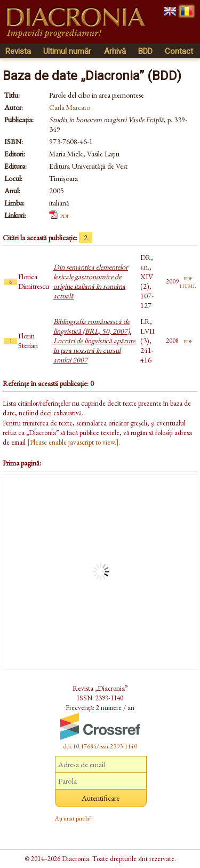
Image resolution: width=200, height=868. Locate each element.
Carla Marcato (70, 107)
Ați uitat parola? (73, 818)
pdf (65, 215)
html (188, 285)
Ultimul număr (67, 51)
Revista (18, 51)
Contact (179, 51)
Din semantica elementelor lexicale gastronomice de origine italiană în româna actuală (91, 281)
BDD (145, 51)
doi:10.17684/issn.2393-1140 (100, 746)
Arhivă (115, 51)
